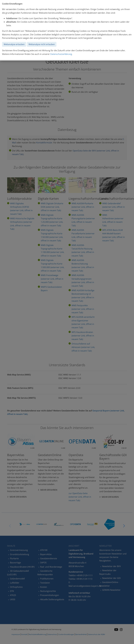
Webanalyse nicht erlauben (42, 44)
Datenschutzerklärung (61, 54)
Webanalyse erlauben (14, 44)
